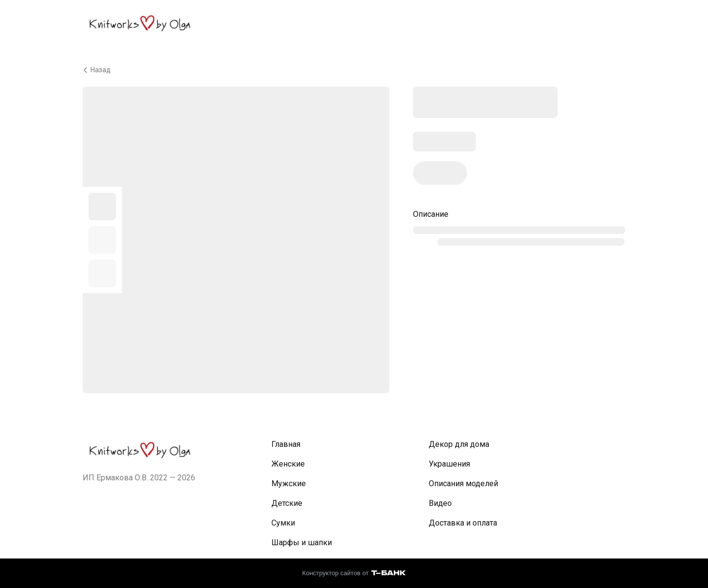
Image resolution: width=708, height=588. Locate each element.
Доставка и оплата (463, 523)
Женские (288, 464)
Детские (287, 503)
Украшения (449, 464)
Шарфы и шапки (302, 543)
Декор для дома (459, 444)
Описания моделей (463, 484)
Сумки (283, 523)
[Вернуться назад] (354, 70)
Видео (440, 503)
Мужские (289, 484)
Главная (286, 444)
